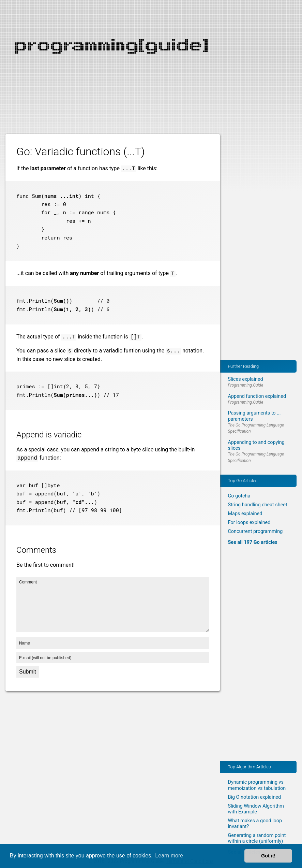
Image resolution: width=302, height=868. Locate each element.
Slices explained (246, 379)
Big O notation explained (255, 797)
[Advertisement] (151, 48)
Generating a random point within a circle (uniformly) (257, 838)
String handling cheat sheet (258, 505)
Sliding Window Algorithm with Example (256, 809)
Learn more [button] (169, 856)
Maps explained (245, 514)
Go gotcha (239, 496)
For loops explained (249, 523)
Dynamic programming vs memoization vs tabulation (257, 785)
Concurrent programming (255, 531)
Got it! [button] (268, 856)
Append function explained (257, 396)
